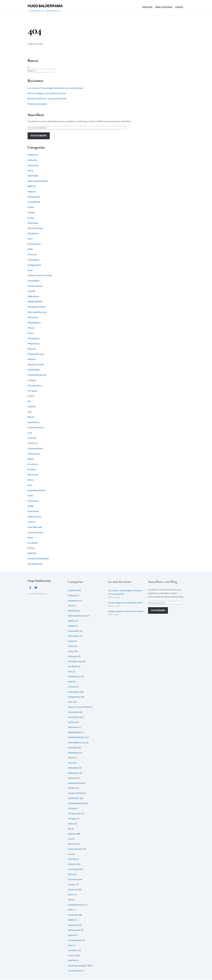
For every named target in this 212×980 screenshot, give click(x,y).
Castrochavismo (36, 428)
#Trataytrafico (35, 386)
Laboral (31, 522)
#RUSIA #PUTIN (36, 365)
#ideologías (33, 260)
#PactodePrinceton (37, 313)
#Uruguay (33, 391)
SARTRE (32, 554)
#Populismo (34, 344)
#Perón (31, 328)
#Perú (31, 334)
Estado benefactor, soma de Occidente (47, 99)
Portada (147, 8)
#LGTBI (31, 292)
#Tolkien (32, 381)
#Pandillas (33, 318)
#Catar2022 (34, 197)
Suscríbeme (39, 136)
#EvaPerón (33, 234)
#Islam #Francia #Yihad (40, 276)
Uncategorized (35, 564)
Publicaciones (164, 8)
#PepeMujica (34, 323)
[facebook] (30, 588)
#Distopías (33, 224)
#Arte (30, 171)
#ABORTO (33, 155)
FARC (30, 496)
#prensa (32, 349)
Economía (33, 465)
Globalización (34, 517)
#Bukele (32, 192)
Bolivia (31, 418)
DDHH (31, 459)
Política (31, 549)
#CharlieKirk (34, 203)
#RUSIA (32, 360)
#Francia (32, 255)
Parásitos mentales (37, 104)
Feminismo (33, 501)
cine (30, 433)
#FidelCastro (34, 244)
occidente (33, 543)
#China (31, 213)
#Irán (30, 271)
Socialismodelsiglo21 (38, 559)
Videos (179, 8)
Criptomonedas (35, 449)
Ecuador (32, 470)
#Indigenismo (34, 265)
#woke (31, 397)
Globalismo (33, 512)
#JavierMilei (34, 281)
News (30, 538)
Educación (33, 475)
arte (30, 412)
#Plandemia (34, 339)
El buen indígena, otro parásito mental (47, 94)
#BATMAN (33, 176)
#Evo (30, 239)
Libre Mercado (35, 528)
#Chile (31, 208)
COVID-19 (32, 444)
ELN (30, 486)
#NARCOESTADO (36, 307)
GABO (31, 507)
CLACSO (32, 438)
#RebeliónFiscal (36, 355)
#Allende (32, 161)
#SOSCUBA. (34, 370)
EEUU (30, 480)
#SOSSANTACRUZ (37, 376)
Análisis (32, 407)
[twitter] (36, 588)
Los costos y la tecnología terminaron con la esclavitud (55, 89)
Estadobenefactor (37, 491)
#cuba (31, 218)
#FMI (30, 250)
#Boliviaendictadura (38, 182)
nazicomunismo (35, 533)
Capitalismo (34, 423)
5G (29, 402)
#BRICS (32, 187)
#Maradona (33, 297)
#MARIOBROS (35, 302)
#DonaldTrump (35, 229)
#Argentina (33, 166)
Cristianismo (34, 454)
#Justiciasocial (35, 287)
